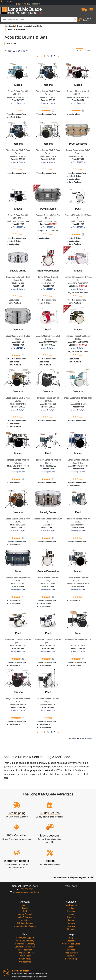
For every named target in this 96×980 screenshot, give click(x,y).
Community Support (25, 910)
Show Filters (11, 41)
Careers (71, 919)
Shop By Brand (71, 925)
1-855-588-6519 (25, 861)
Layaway (71, 898)
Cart (25, 883)
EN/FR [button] (91, 1)
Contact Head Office (71, 916)
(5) (83, 232)
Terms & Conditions (25, 925)
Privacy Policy (25, 928)
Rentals (71, 880)
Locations (71, 913)
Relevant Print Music (16, 27)
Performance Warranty (25, 916)
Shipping (71, 901)
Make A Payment (25, 889)
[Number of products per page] (79, 48)
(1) (23, 353)
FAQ (71, 910)
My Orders (25, 892)
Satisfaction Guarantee (25, 919)
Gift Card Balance (25, 895)
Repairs (71, 886)
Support (71, 892)
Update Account (25, 886)
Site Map (71, 922)
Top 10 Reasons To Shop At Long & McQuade (73, 850)
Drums (19, 24)
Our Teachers (25, 934)
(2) (53, 477)
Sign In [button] (75, 1)
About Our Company (25, 913)
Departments (10, 24)
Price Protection (25, 922)
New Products (71, 877)
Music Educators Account (25, 898)
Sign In (25, 877)
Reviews (71, 928)
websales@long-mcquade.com (25, 864)
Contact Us (6, 1)
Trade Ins (71, 889)
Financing (71, 895)
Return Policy (25, 931)
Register (25, 880)
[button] (84, 6)
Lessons (71, 883)
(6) (83, 108)
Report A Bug (71, 931)
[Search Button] (75, 17)
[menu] (92, 6)
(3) (53, 108)
